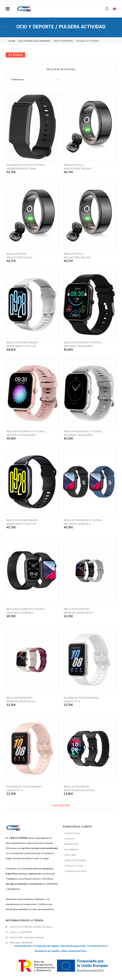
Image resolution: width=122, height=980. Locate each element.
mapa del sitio (72, 844)
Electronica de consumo (34, 41)
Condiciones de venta (76, 871)
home (12, 41)
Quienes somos (72, 833)
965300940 (26, 932)
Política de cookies (74, 866)
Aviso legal (70, 855)
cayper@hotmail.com (34, 937)
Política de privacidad (75, 860)
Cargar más (61, 805)
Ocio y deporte (63, 41)
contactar (70, 839)
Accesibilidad (71, 849)
